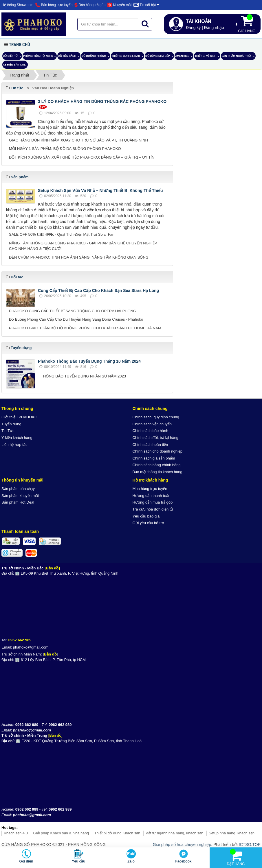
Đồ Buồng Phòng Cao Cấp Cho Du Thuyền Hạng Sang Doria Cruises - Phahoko (76, 319)
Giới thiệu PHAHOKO (19, 417)
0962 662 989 (20, 640)
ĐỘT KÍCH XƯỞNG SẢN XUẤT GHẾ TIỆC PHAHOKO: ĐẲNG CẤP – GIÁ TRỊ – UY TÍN (82, 157)
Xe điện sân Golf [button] (15, 65)
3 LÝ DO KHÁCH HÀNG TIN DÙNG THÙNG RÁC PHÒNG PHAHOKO (102, 101)
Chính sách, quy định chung (156, 417)
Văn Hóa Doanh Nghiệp (53, 88)
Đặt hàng (236, 857)
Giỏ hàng (247, 24)
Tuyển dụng (11, 424)
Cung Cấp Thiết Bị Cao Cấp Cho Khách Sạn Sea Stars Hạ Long (98, 290)
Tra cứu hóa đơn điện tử (153, 509)
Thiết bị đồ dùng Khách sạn (117, 833)
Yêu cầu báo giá (146, 516)
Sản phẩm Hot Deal (18, 502)
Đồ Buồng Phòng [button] (96, 57)
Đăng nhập (214, 28)
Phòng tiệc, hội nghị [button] (40, 57)
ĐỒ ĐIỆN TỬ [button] (12, 57)
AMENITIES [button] (184, 57)
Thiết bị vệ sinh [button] (207, 57)
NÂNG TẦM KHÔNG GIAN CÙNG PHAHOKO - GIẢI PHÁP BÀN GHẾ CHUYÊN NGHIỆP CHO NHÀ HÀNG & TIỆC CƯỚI (83, 246)
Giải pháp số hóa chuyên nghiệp (182, 845)
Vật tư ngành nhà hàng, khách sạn (174, 833)
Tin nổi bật (146, 5)
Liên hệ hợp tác (14, 445)
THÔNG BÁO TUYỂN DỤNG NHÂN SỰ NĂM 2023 (83, 376)
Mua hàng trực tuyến (150, 489)
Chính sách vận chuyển (152, 424)
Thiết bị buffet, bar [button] (128, 57)
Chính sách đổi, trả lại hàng (156, 438)
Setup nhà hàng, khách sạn (232, 833)
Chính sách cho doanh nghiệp (158, 451)
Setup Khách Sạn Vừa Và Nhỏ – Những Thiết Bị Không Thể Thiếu (100, 190)
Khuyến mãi (119, 5)
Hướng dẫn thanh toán (152, 496)
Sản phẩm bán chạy (18, 489)
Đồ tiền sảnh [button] (69, 57)
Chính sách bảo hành (150, 431)
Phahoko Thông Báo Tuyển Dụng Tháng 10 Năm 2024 (89, 361)
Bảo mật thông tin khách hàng (157, 472)
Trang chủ (20, 45)
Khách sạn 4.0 (16, 833)
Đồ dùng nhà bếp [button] (159, 57)
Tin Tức (8, 431)
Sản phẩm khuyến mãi (20, 496)
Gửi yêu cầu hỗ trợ (148, 523)
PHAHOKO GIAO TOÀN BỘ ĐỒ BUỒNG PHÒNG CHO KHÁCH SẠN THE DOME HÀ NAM (85, 328)
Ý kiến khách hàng (17, 438)
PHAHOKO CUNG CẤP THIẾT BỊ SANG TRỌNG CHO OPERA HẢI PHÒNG (73, 311)
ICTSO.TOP (250, 845)
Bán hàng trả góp (90, 5)
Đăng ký (193, 28)
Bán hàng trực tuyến (54, 5)
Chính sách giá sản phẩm (154, 458)
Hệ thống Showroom (17, 5)
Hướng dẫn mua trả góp (153, 502)
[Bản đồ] (52, 568)
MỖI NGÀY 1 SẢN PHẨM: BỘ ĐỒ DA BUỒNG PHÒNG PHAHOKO (65, 149)
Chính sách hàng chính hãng (157, 465)
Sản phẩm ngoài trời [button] (238, 57)
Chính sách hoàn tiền (150, 445)
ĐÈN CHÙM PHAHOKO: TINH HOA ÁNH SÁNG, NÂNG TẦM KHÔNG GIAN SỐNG (79, 257)
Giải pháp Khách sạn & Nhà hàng (61, 833)
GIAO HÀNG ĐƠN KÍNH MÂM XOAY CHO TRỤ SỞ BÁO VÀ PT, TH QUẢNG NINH (78, 140)
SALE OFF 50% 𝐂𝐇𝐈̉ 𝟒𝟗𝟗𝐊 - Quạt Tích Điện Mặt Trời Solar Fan (62, 234)
